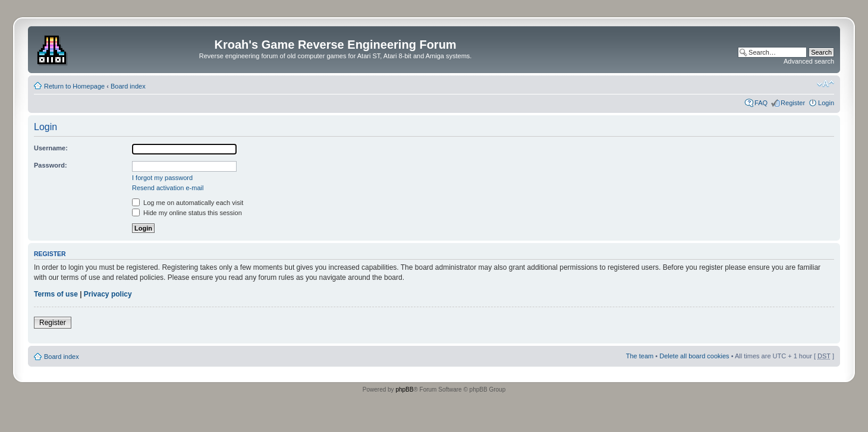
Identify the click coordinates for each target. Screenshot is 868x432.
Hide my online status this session (187, 213)
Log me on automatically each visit (188, 203)
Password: (51, 165)
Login (826, 103)
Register (793, 103)
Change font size (825, 84)
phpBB (404, 390)
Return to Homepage (74, 86)
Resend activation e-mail (168, 188)
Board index (128, 86)
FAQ (761, 103)
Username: (51, 148)
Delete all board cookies (694, 356)
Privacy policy (108, 294)
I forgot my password (162, 178)
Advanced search (809, 61)
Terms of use (56, 294)
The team (640, 356)
